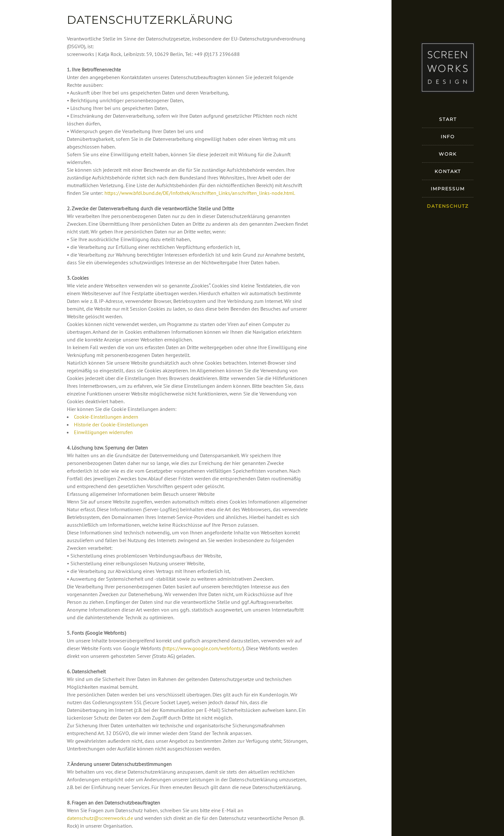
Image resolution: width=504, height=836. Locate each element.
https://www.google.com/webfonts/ (203, 648)
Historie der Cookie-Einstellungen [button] (111, 424)
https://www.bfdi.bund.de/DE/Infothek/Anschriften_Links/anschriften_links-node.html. (200, 193)
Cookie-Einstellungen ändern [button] (106, 417)
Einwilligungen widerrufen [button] (103, 432)
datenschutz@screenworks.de (100, 818)
